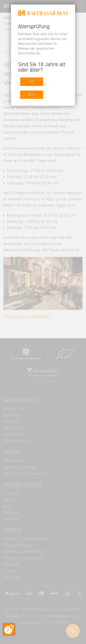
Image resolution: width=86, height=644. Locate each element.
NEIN (32, 95)
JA (32, 81)
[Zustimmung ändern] (9, 629)
